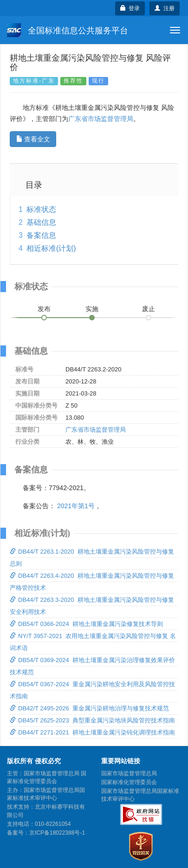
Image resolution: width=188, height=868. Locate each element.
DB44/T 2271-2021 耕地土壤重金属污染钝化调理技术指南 (92, 732)
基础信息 (41, 222)
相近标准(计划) (51, 248)
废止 (149, 309)
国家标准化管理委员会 (129, 782)
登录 (130, 8)
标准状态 (41, 209)
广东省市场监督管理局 (101, 119)
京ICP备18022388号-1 (57, 833)
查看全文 (33, 139)
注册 (165, 8)
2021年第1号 (76, 506)
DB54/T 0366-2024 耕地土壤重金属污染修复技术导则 (86, 624)
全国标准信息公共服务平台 (68, 30)
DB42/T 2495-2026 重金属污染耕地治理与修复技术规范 (89, 708)
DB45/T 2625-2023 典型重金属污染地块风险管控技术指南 (92, 720)
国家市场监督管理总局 (129, 773)
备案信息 (41, 235)
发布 (44, 309)
